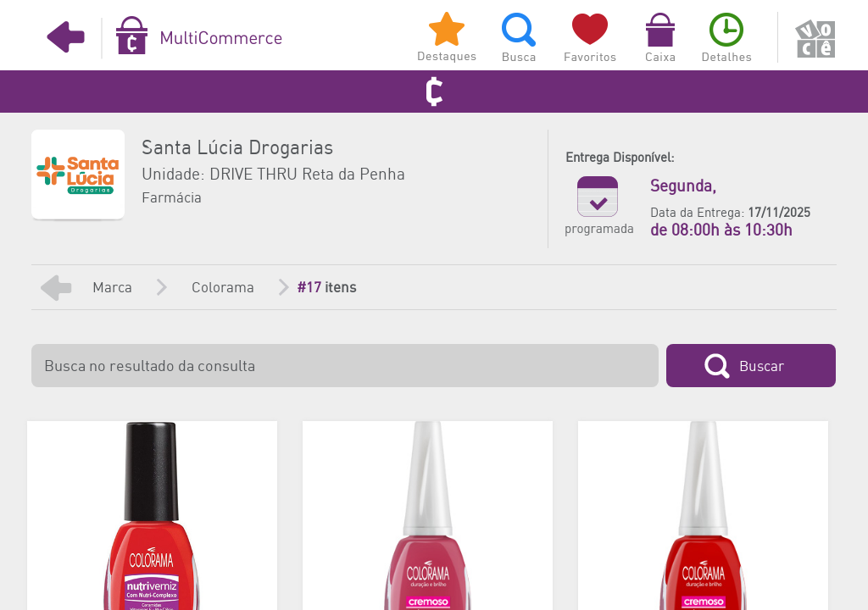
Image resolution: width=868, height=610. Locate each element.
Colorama (223, 288)
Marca (112, 288)
